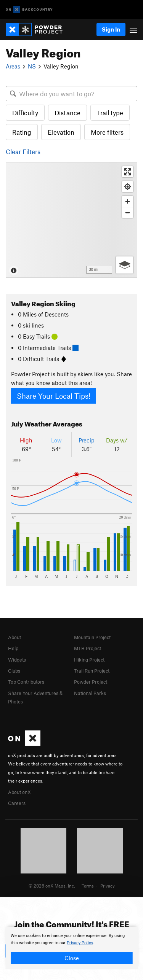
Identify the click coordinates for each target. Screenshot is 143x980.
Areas (13, 66)
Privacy (108, 886)
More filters (107, 132)
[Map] (71, 220)
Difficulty (25, 113)
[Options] (125, 265)
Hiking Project (89, 660)
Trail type (110, 113)
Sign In (111, 29)
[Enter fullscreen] (128, 172)
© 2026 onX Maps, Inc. (52, 886)
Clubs (14, 671)
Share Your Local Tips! (54, 396)
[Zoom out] (128, 212)
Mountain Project (92, 637)
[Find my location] (128, 187)
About (14, 637)
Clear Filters (23, 151)
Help (13, 648)
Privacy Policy (80, 943)
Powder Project (91, 682)
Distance (67, 113)
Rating (22, 132)
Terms (88, 886)
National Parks (90, 693)
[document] (71, 948)
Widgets (17, 660)
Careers (17, 803)
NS (32, 66)
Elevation (61, 132)
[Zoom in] (128, 201)
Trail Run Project (92, 671)
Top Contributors (26, 682)
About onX (19, 792)
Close (72, 958)
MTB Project (88, 648)
